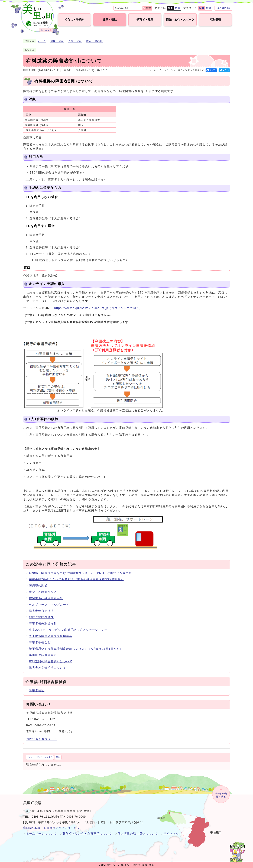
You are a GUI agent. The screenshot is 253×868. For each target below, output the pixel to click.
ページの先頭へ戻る (221, 795)
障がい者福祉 (95, 41)
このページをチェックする (40, 757)
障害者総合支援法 (41, 611)
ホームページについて (41, 834)
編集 (58, 757)
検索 (148, 8)
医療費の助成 (38, 586)
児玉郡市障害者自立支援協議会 (51, 636)
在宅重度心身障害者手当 (46, 598)
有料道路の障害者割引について (51, 661)
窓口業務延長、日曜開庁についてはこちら (51, 828)
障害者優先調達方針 (43, 623)
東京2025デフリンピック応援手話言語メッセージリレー (68, 630)
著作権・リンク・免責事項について (87, 834)
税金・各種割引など (43, 592)
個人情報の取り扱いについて (138, 834)
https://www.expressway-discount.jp (98, 308)
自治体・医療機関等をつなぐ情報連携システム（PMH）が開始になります (80, 573)
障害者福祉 (37, 690)
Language (223, 8)
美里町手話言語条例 (43, 655)
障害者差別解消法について (48, 668)
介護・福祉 (75, 41)
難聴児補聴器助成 (41, 617)
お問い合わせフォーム (42, 739)
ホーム (42, 41)
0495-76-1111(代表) (45, 817)
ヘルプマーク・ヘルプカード (49, 605)
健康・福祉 (57, 41)
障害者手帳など (40, 642)
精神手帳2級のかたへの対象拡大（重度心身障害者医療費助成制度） (76, 579)
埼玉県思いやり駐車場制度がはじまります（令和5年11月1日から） (76, 649)
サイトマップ (173, 834)
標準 (178, 8)
